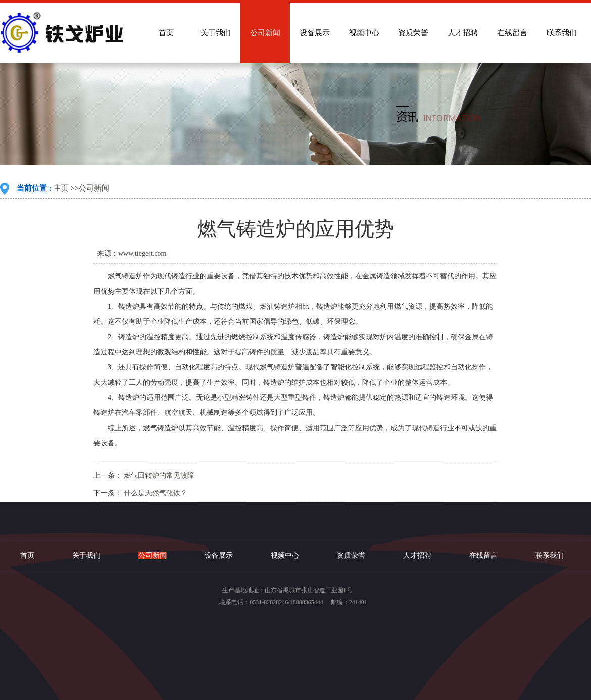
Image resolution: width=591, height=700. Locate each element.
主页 (61, 188)
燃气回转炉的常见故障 (159, 475)
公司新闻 (94, 188)
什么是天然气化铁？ (156, 493)
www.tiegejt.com (142, 253)
